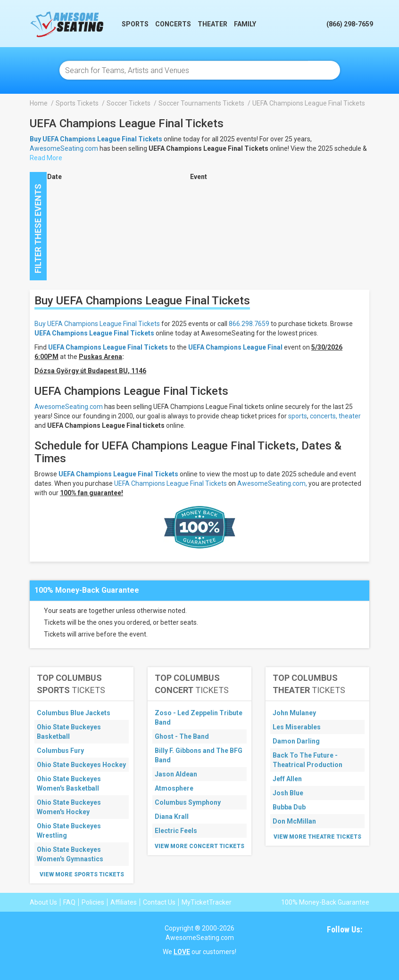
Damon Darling (296, 741)
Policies (93, 902)
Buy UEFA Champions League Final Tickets (97, 324)
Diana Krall (172, 817)
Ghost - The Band (182, 736)
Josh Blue (288, 793)
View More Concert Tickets (199, 846)
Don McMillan (294, 821)
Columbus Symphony (188, 802)
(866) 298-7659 (350, 24)
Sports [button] (135, 24)
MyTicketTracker (207, 902)
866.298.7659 (249, 324)
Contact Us (159, 902)
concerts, (324, 416)
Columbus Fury (60, 751)
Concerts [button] (173, 24)
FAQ (69, 902)
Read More (46, 158)
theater (350, 416)
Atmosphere (174, 788)
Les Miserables (297, 727)
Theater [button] (212, 24)
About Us (43, 902)
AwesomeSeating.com (64, 148)
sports (298, 416)
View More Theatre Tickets (317, 837)
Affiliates (124, 902)
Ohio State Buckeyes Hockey (81, 765)
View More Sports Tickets (82, 874)
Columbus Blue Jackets (74, 713)
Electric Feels (176, 831)
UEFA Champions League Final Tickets (94, 333)
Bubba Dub (289, 807)
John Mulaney (294, 713)
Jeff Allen (287, 779)
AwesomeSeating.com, (272, 483)
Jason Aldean (176, 774)
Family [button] (245, 24)
